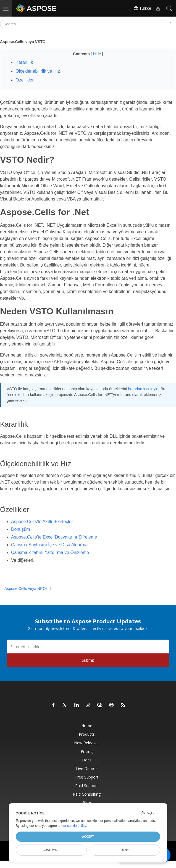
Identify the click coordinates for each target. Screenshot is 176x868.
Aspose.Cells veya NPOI (28, 589)
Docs (87, 760)
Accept (88, 837)
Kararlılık (24, 62)
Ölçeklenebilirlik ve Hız (38, 71)
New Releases (87, 743)
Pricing (87, 751)
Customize (51, 850)
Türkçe (142, 8)
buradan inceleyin (143, 389)
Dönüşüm (20, 529)
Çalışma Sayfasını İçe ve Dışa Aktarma (49, 545)
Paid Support (87, 786)
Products (87, 734)
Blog (87, 803)
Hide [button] (97, 54)
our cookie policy (74, 826)
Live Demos (87, 768)
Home (87, 726)
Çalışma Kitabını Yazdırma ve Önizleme (50, 552)
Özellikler (25, 80)
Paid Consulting (87, 794)
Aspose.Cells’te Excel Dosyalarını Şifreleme (54, 537)
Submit (88, 660)
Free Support (87, 777)
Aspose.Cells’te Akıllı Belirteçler (42, 522)
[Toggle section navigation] (171, 24)
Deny (125, 850)
